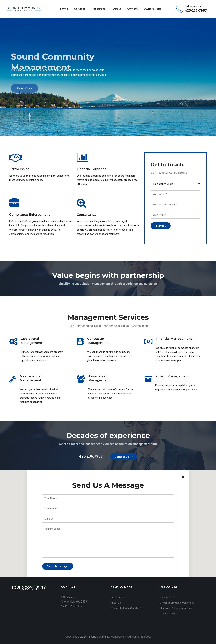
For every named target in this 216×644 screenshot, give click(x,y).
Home (64, 9)
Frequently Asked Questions (126, 608)
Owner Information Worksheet (177, 603)
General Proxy (168, 614)
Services (80, 9)
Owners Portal (153, 9)
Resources (99, 9)
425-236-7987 (73, 606)
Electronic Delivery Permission (177, 608)
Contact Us (122, 457)
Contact (132, 9)
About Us (116, 603)
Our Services (118, 597)
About (117, 9)
